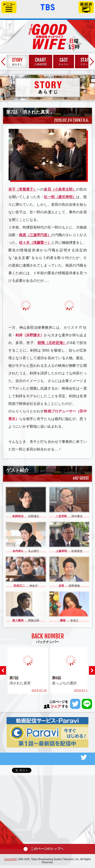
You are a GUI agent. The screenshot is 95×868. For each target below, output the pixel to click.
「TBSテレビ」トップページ (48, 7)
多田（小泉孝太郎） (60, 189)
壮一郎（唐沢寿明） (60, 197)
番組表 (86, 7)
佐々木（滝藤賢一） (35, 242)
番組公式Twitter (48, 757)
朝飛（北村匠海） (52, 343)
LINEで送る (87, 704)
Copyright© (10, 859)
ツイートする (75, 704)
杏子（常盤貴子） (23, 189)
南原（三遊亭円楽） (35, 235)
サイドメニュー (9, 7)
